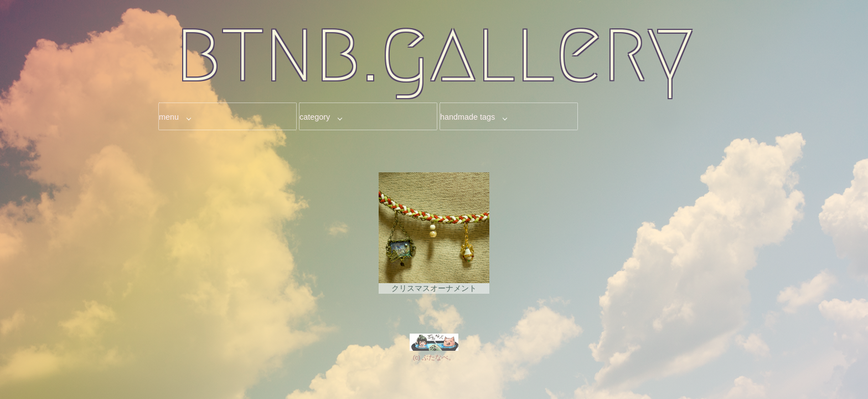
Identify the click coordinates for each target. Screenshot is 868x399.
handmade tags (467, 117)
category (315, 117)
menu (169, 117)
